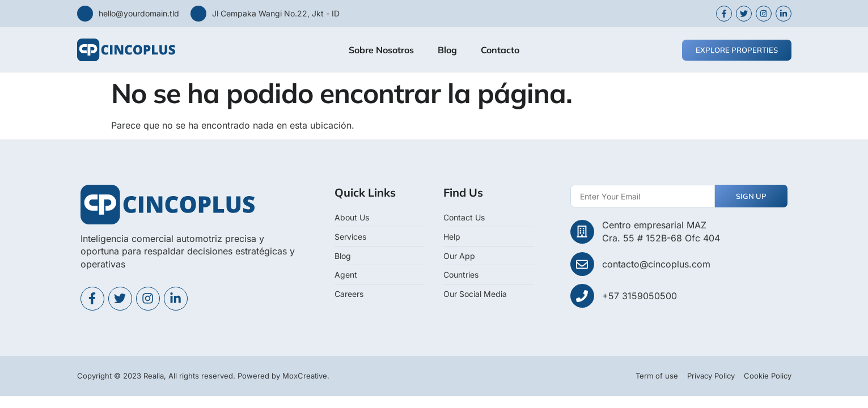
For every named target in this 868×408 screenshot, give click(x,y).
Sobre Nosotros (381, 50)
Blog (447, 50)
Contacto (500, 50)
